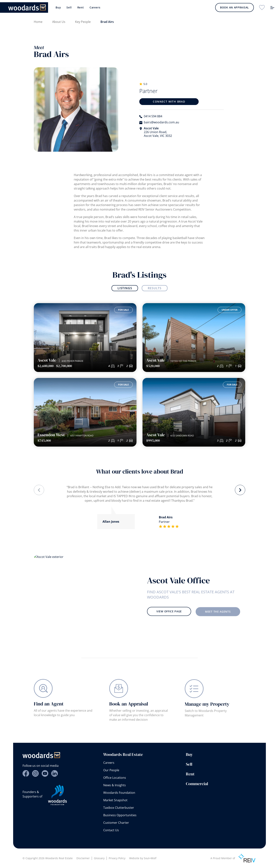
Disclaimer (83, 858)
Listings (125, 288)
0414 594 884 (153, 116)
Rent (81, 7)
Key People (83, 22)
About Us (59, 22)
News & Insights (115, 785)
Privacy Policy (117, 858)
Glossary (99, 858)
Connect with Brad (169, 102)
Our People (111, 770)
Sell (69, 7)
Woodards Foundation (119, 793)
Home (38, 22)
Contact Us (111, 830)
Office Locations (115, 778)
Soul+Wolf (150, 858)
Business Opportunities (120, 815)
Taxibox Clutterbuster (119, 808)
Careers (95, 7)
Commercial (197, 784)
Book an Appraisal (235, 7)
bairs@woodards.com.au (161, 122)
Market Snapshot (115, 800)
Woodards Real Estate (123, 754)
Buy (58, 7)
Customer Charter (116, 823)
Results (155, 288)
